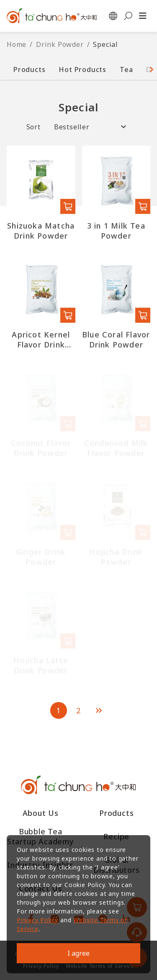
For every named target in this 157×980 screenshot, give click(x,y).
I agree (78, 953)
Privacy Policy (37, 920)
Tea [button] (126, 69)
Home (17, 44)
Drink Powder (60, 44)
